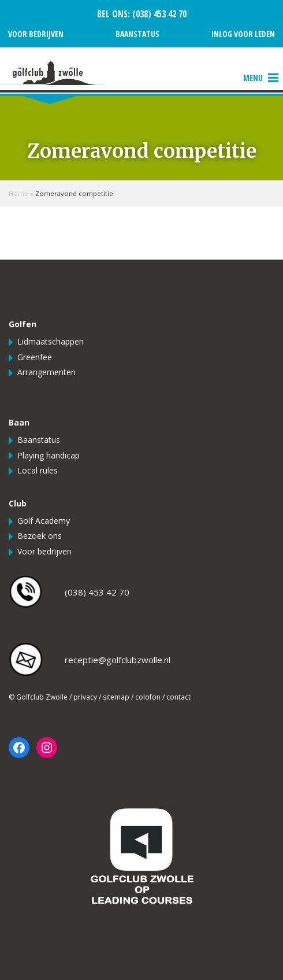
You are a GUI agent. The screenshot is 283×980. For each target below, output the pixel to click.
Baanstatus (137, 34)
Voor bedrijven (36, 34)
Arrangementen (46, 372)
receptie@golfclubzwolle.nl (118, 660)
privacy (85, 697)
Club (18, 503)
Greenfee (35, 357)
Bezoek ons (40, 536)
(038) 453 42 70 (158, 14)
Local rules (38, 470)
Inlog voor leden (243, 34)
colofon (148, 697)
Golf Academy (44, 521)
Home (18, 193)
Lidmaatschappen (51, 341)
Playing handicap (49, 455)
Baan (19, 422)
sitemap (116, 697)
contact (178, 697)
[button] (253, 78)
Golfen (23, 324)
